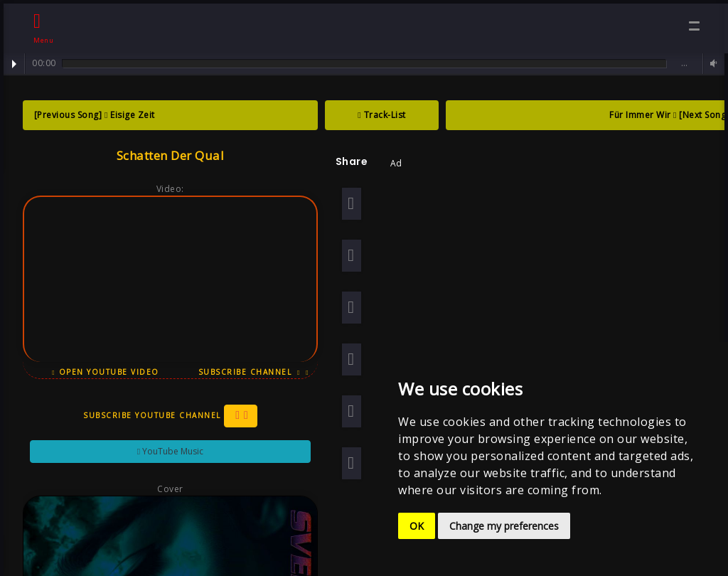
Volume (712, 64)
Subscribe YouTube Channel (166, 416)
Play (14, 64)
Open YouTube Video (101, 372)
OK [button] (417, 526)
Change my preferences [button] (504, 526)
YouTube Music (166, 451)
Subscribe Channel (250, 372)
